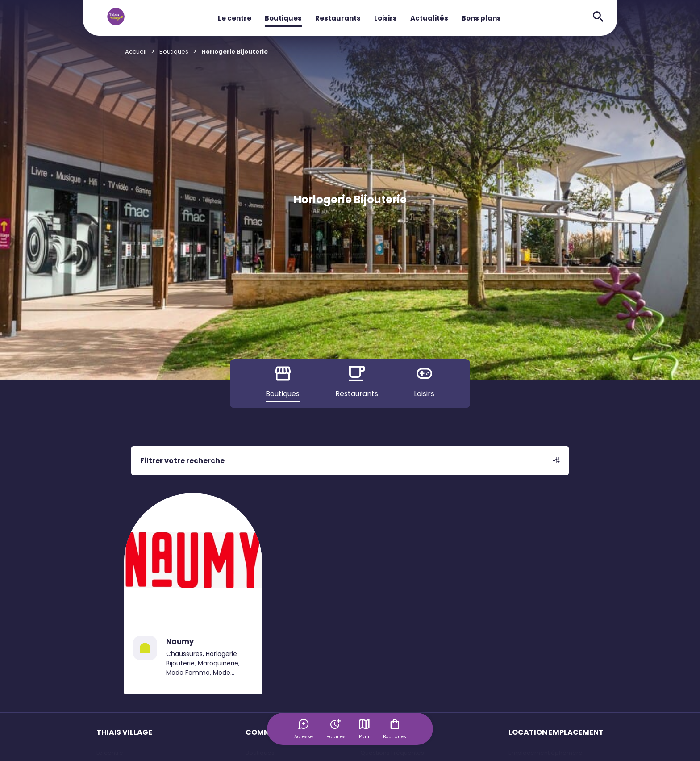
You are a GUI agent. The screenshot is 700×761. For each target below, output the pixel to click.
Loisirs (385, 18)
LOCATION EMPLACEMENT (556, 732)
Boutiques (283, 18)
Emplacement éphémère (546, 753)
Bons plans (481, 18)
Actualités (429, 18)
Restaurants (338, 18)
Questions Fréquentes (392, 753)
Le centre (235, 18)
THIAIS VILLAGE (124, 732)
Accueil (136, 52)
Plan (364, 729)
